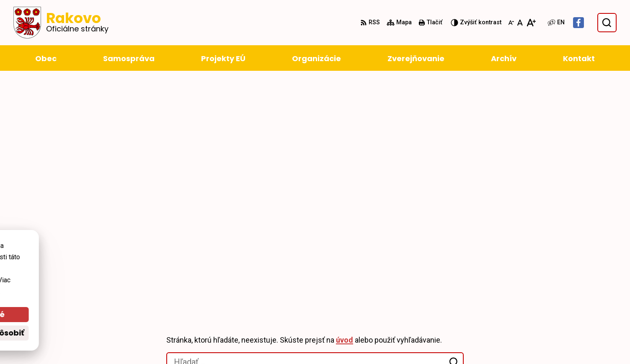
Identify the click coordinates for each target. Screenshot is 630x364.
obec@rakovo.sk (523, 332)
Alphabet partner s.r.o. (157, 252)
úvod (345, 117)
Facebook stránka (525, 342)
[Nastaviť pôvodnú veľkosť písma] (520, 23)
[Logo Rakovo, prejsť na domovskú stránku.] (61, 23)
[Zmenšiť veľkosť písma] (511, 23)
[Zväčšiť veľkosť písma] (531, 23)
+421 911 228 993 (523, 321)
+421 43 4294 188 (523, 311)
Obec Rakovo (113, 260)
